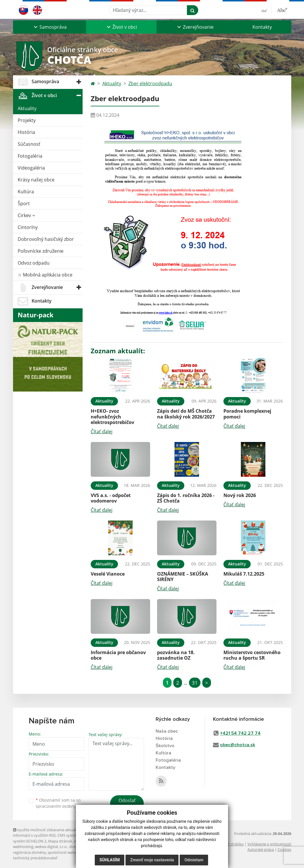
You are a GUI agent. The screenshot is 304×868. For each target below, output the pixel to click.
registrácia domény (29, 852)
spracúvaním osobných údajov (65, 806)
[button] (50, 27)
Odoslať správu (127, 804)
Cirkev (26, 215)
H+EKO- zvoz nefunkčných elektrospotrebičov (112, 416)
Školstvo (165, 746)
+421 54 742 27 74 (240, 733)
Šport (24, 203)
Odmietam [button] (194, 860)
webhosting (23, 847)
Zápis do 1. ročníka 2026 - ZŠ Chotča (186, 498)
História (26, 132)
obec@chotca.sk (237, 745)
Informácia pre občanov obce (118, 655)
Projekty (27, 120)
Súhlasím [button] (110, 860)
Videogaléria (31, 168)
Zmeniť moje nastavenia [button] (152, 860)
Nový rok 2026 (240, 495)
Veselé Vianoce (108, 574)
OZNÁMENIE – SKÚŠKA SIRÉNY (183, 577)
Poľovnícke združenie (41, 251)
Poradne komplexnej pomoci (247, 414)
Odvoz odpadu (34, 263)
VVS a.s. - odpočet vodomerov (111, 498)
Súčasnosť (29, 144)
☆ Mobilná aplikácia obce (45, 275)
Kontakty (262, 27)
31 (195, 683)
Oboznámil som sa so (65, 803)
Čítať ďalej (102, 432)
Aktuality (27, 108)
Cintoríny (28, 227)
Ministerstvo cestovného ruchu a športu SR (252, 655)
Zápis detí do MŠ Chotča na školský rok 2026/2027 (186, 414)
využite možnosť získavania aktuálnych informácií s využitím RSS (49, 832)
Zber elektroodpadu (150, 83)
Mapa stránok (60, 841)
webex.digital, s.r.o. (51, 847)
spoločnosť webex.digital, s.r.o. (74, 852)
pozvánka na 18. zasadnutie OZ (176, 655)
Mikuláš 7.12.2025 (244, 574)
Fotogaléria (30, 156)
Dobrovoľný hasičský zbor (46, 239)
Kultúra (26, 192)
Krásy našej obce (36, 180)
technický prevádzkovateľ (35, 858)
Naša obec (167, 731)
